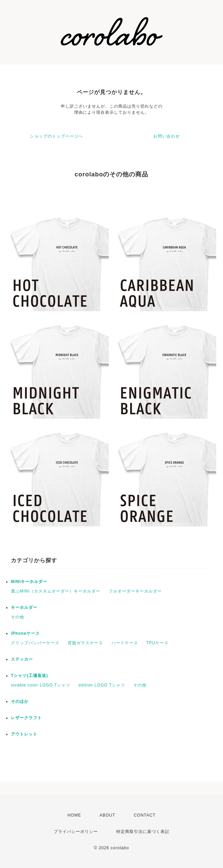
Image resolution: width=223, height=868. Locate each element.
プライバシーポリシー (76, 832)
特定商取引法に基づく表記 (143, 832)
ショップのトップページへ (56, 136)
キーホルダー (24, 607)
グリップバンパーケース (35, 643)
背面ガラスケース (85, 643)
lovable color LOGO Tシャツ (41, 685)
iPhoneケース (25, 633)
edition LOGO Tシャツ (102, 685)
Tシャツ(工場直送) (29, 676)
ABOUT (107, 815)
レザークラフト (26, 718)
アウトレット (24, 734)
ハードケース (125, 643)
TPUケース (157, 643)
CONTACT (144, 815)
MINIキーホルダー (29, 582)
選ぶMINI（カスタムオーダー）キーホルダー (56, 591)
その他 (18, 617)
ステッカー (22, 659)
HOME (74, 815)
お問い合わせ (167, 136)
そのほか (20, 701)
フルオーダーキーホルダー (135, 591)
